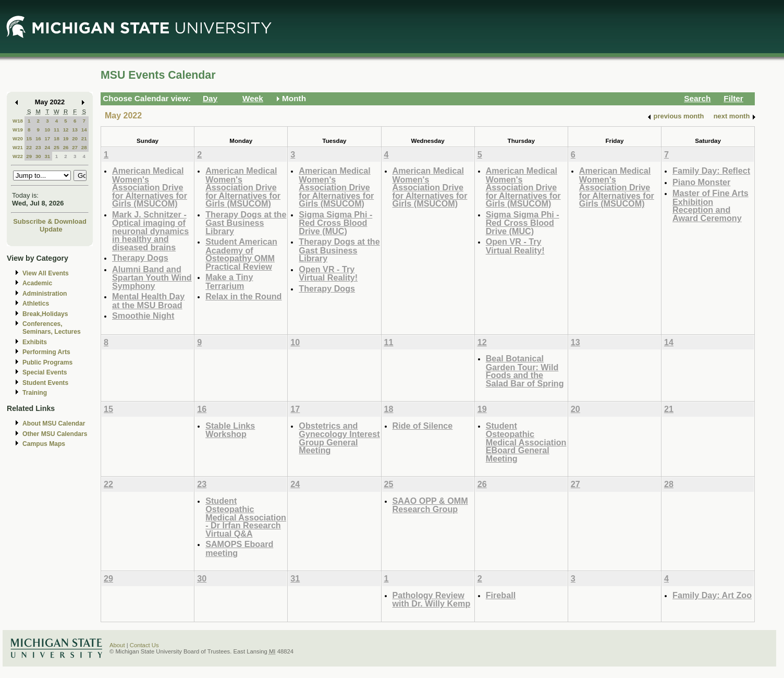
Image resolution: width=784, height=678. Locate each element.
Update (51, 229)
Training (35, 393)
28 (84, 147)
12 (66, 130)
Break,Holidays (45, 314)
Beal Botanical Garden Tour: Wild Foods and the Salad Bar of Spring (525, 371)
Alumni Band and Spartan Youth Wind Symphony (152, 277)
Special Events (45, 372)
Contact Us (144, 645)
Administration (45, 294)
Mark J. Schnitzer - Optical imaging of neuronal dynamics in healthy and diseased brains (150, 231)
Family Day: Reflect (711, 171)
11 (57, 130)
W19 (18, 130)
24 (47, 147)
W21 (18, 147)
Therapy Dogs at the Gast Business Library (246, 223)
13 (75, 130)
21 (84, 138)
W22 (18, 156)
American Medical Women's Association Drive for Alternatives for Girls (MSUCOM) (150, 187)
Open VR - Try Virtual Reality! (328, 274)
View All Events (46, 273)
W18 (18, 121)
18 (57, 138)
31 (47, 156)
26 (66, 147)
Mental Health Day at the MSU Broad (148, 301)
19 (66, 138)
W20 (18, 138)
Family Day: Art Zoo (712, 595)
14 (84, 130)
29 (29, 156)
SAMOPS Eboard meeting (239, 548)
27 (75, 147)
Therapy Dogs (140, 258)
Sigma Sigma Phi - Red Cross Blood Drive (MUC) (335, 223)
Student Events (45, 383)
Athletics (36, 304)
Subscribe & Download (50, 221)
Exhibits (35, 342)
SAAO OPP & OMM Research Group (430, 505)
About (117, 645)
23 (38, 147)
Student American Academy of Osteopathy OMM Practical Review (241, 254)
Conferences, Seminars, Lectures (52, 328)
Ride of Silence (423, 426)
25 (57, 147)
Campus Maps (44, 444)
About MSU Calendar (54, 423)
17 (47, 138)
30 (38, 156)
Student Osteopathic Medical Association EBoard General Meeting (526, 442)
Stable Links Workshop (230, 430)
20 (75, 138)
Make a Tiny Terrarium (229, 281)
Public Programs (47, 362)
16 (38, 138)
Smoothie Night (143, 316)
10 (47, 130)
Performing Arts (46, 352)
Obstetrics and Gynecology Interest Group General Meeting (339, 438)
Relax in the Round (243, 296)
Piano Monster (701, 182)
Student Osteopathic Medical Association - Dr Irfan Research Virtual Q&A (246, 517)
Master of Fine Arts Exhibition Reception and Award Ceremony (710, 205)
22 (29, 147)
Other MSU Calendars (55, 434)
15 (29, 138)
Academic (37, 283)
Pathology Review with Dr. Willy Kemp (432, 600)
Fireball (501, 595)
